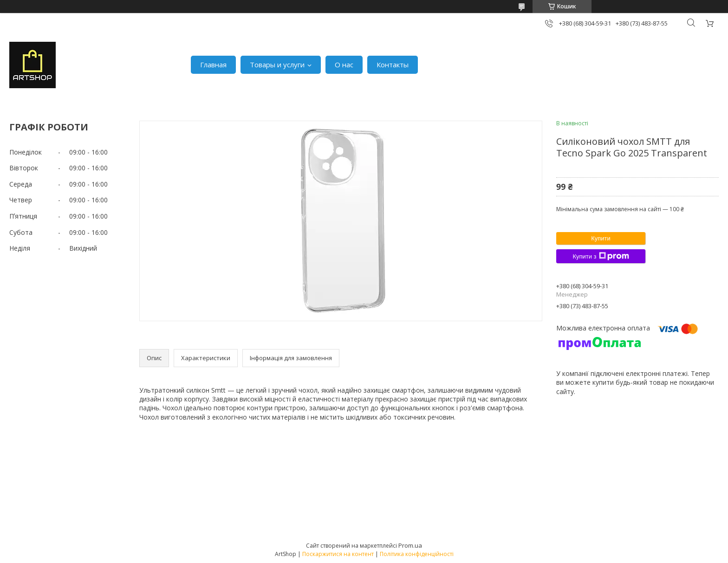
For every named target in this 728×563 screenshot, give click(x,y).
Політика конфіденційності (417, 554)
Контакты (393, 65)
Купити (601, 238)
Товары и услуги (277, 65)
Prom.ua (410, 545)
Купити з (601, 256)
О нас (344, 65)
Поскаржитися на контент (338, 554)
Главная (213, 65)
